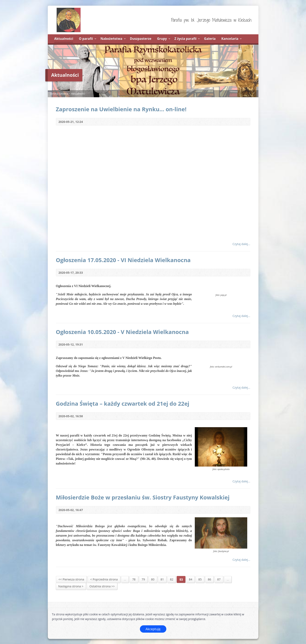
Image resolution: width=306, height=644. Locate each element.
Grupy (162, 39)
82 (172, 579)
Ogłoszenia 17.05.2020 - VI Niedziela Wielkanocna (123, 260)
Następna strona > (71, 586)
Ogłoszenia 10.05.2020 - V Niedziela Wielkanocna (122, 332)
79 (143, 579)
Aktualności (64, 39)
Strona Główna (59, 94)
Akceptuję (153, 629)
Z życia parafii (186, 39)
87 (219, 579)
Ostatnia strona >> (102, 586)
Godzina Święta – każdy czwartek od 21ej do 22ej (123, 404)
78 (134, 579)
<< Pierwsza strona (71, 579)
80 (153, 579)
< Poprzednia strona (104, 579)
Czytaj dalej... (241, 244)
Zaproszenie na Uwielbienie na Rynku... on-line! (121, 109)
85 (200, 579)
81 (162, 579)
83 (181, 579)
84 (191, 579)
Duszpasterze (141, 39)
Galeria (210, 39)
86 (209, 579)
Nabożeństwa (111, 39)
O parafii (86, 39)
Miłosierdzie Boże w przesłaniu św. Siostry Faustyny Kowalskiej (143, 497)
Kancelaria (230, 39)
